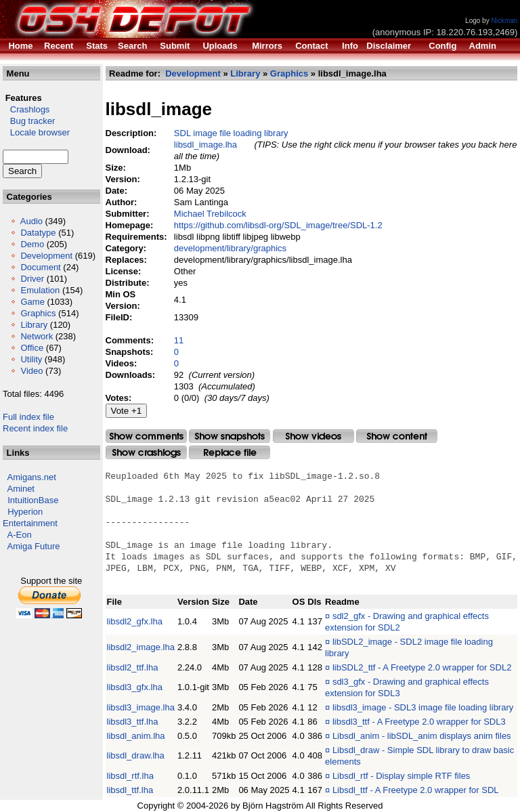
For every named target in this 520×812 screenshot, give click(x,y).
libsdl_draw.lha (136, 755)
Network (37, 336)
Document (40, 267)
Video (31, 371)
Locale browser (36, 132)
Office (32, 348)
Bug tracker (29, 121)
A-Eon (20, 535)
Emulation (40, 290)
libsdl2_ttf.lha (133, 667)
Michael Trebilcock (210, 214)
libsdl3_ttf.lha (133, 722)
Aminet (21, 489)
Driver (32, 279)
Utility (31, 359)
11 (179, 340)
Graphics (38, 313)
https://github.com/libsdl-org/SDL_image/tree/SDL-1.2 (278, 225)
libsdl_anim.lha (136, 736)
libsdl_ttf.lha (130, 790)
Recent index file (35, 428)
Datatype (38, 233)
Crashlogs (26, 109)
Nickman (504, 21)
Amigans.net (32, 477)
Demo (32, 244)
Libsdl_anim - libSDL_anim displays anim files (422, 736)
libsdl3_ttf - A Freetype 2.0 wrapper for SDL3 (419, 722)
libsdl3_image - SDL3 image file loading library (423, 707)
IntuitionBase (33, 500)
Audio (31, 221)
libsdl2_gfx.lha (135, 621)
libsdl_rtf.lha (130, 776)
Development (46, 256)
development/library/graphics (230, 248)
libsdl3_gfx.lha (135, 687)
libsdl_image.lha (205, 145)
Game (32, 302)
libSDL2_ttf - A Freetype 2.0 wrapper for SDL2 (422, 667)
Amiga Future (34, 546)
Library (34, 325)
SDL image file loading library (231, 133)
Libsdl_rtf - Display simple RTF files (401, 776)
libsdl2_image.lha (141, 647)
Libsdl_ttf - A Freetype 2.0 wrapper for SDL (416, 790)
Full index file (28, 417)
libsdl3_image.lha (141, 707)
